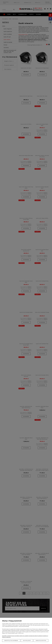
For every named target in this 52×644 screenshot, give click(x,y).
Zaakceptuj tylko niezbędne (11, 640)
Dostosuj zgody (27, 640)
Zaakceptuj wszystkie (41, 640)
